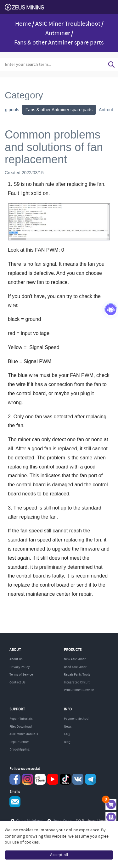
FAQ (67, 734)
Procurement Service (79, 690)
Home (23, 24)
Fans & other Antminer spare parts (59, 43)
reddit (40, 779)
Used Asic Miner (75, 667)
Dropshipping (20, 750)
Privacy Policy (20, 667)
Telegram (90, 779)
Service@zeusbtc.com (15, 802)
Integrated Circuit (77, 682)
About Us (16, 659)
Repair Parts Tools (77, 675)
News (68, 727)
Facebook (15, 779)
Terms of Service (21, 675)
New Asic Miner (75, 659)
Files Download (21, 727)
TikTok (65, 779)
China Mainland (29, 821)
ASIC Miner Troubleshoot (68, 24)
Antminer (58, 33)
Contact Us (17, 682)
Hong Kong (62, 821)
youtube (53, 779)
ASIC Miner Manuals (24, 734)
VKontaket (78, 779)
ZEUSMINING (24, 8)
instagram (28, 779)
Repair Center (19, 742)
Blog (67, 742)
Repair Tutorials (21, 719)
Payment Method (76, 719)
